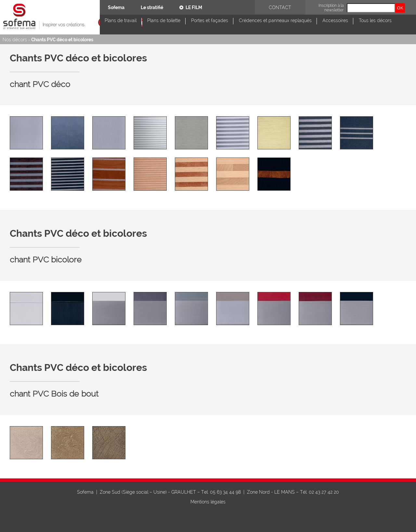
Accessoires (335, 20)
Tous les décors (375, 20)
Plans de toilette (164, 20)
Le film (191, 7)
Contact (280, 7)
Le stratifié (152, 7)
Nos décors (15, 40)
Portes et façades (210, 20)
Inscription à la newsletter (331, 8)
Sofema (116, 7)
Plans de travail (121, 20)
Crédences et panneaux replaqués (275, 20)
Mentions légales (208, 502)
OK (400, 8)
